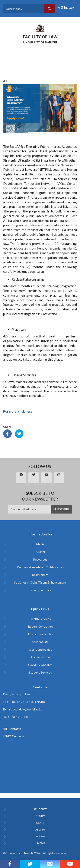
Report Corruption (40, 626)
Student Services (40, 672)
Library (40, 836)
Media (40, 544)
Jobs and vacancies (40, 634)
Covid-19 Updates (40, 665)
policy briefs (40, 575)
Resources (40, 559)
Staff (40, 823)
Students (40, 809)
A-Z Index (66, 7)
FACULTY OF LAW (40, 37)
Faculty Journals (40, 590)
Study (40, 816)
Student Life (40, 642)
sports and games (40, 649)
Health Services (40, 619)
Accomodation (40, 657)
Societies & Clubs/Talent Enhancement (40, 582)
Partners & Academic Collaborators (40, 567)
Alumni (40, 552)
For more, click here (18, 411)
